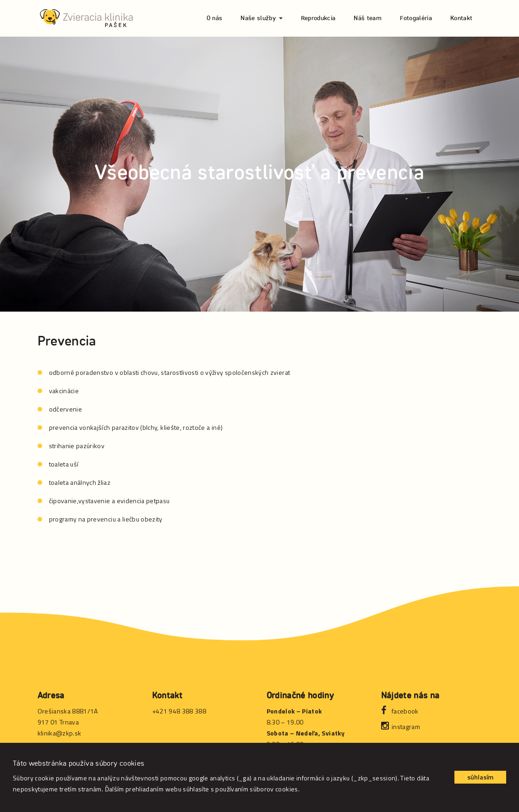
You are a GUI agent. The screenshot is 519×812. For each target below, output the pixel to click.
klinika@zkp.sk (60, 733)
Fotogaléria (416, 18)
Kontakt (461, 18)
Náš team (368, 18)
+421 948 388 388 (179, 711)
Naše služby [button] (261, 18)
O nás (215, 18)
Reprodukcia (318, 18)
